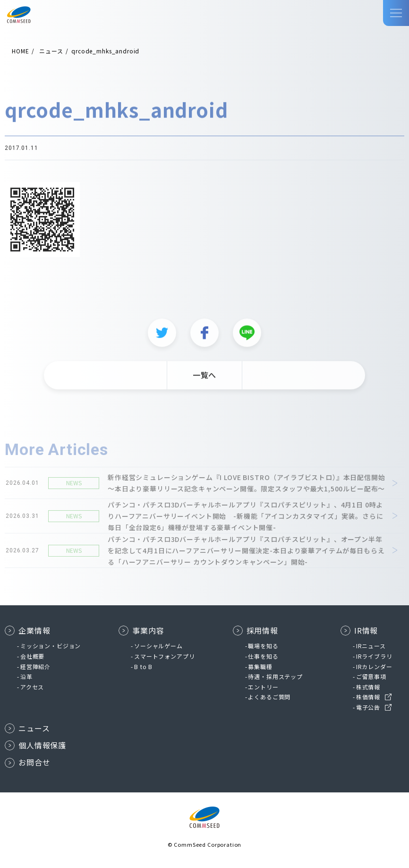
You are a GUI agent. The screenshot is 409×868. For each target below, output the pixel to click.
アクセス (32, 687)
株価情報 (368, 697)
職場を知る (263, 646)
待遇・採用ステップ (275, 676)
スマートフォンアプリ (164, 656)
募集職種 (260, 666)
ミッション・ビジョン (51, 646)
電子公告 (368, 707)
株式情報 (368, 687)
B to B (143, 666)
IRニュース (371, 646)
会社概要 (32, 656)
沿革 (26, 676)
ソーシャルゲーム (158, 646)
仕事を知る (263, 656)
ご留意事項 (371, 676)
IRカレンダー (374, 666)
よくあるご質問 (269, 697)
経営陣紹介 (35, 666)
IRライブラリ (374, 656)
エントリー (263, 687)
